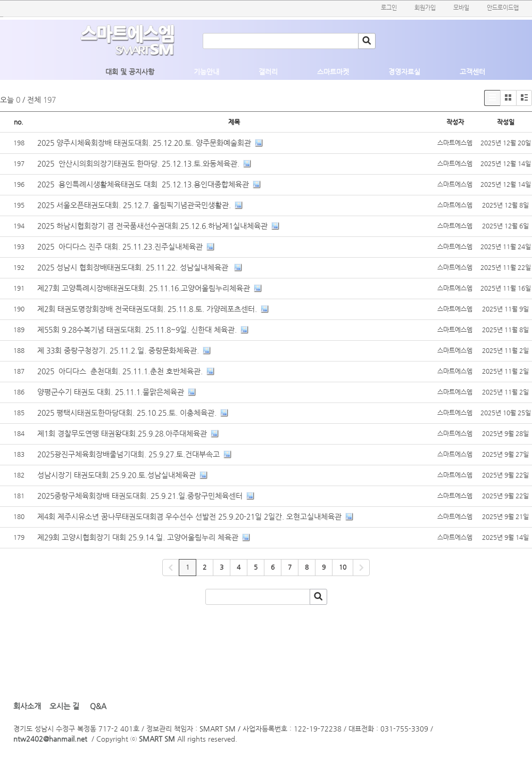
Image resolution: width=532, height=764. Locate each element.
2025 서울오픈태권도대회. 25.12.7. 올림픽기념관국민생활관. (134, 205)
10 (343, 567)
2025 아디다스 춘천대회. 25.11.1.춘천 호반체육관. (120, 371)
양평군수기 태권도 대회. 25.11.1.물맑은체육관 (111, 392)
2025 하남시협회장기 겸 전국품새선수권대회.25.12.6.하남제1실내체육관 (152, 226)
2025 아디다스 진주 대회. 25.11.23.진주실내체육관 (120, 247)
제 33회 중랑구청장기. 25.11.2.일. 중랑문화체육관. (118, 350)
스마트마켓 (333, 72)
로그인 (389, 8)
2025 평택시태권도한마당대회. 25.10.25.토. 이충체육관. (127, 413)
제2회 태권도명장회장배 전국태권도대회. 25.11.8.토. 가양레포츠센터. (147, 309)
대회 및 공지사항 (130, 72)
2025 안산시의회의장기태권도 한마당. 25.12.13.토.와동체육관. (138, 163)
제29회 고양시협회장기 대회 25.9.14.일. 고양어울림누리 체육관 (138, 537)
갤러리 (268, 72)
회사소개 (27, 706)
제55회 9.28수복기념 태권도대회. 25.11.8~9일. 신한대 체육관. (137, 330)
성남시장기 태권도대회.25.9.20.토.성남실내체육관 (117, 475)
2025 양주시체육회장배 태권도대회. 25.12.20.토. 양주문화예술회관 (144, 143)
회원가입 (425, 8)
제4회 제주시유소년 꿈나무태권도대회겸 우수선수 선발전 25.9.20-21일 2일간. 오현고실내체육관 (189, 516)
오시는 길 (64, 706)
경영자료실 (404, 72)
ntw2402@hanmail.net (50, 739)
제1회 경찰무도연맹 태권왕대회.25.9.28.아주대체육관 (122, 433)
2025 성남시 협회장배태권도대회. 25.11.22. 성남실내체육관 (134, 267)
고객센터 (472, 72)
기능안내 (206, 72)
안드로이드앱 (503, 8)
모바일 (461, 8)
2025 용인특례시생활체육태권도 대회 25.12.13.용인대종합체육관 (143, 184)
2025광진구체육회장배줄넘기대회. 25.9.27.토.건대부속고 (128, 454)
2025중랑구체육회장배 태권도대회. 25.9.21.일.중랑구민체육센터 (140, 496)
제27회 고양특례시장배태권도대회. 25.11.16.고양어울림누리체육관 (144, 288)
